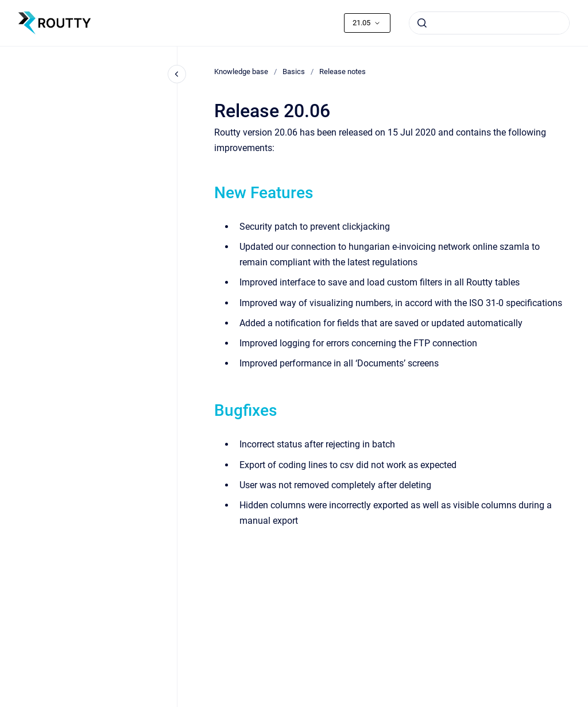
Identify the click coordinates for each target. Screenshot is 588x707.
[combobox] (489, 23)
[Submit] (422, 23)
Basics (294, 72)
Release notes (343, 72)
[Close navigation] (177, 74)
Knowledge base (241, 72)
